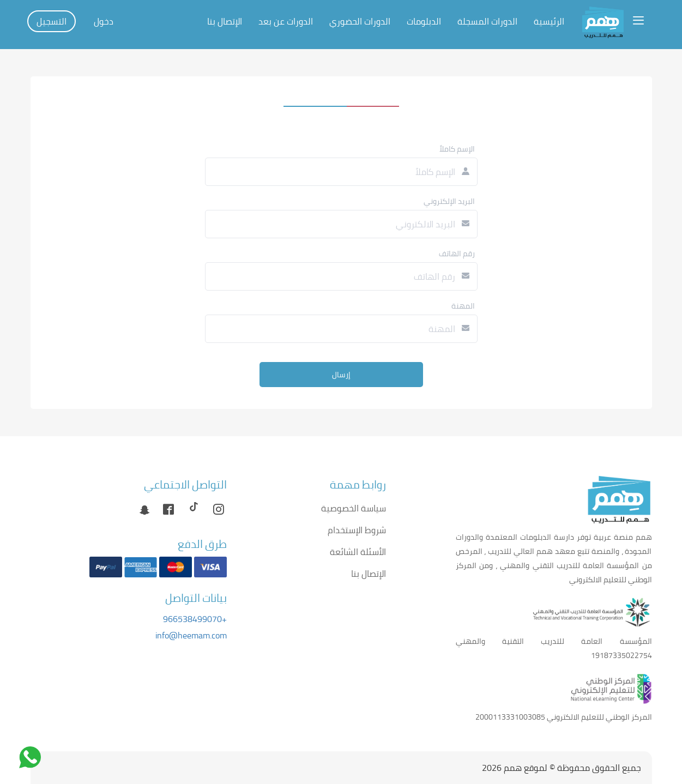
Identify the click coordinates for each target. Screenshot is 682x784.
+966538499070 (195, 619)
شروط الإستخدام (357, 530)
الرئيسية (549, 21)
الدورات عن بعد (286, 21)
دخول (104, 21)
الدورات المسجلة (487, 21)
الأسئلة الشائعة (358, 552)
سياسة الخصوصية (354, 508)
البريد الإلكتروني (449, 201)
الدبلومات (424, 21)
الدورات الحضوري (360, 21)
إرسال (341, 375)
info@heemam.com (191, 635)
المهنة (463, 306)
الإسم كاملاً (457, 149)
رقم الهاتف (457, 254)
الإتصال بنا (225, 21)
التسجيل (52, 21)
